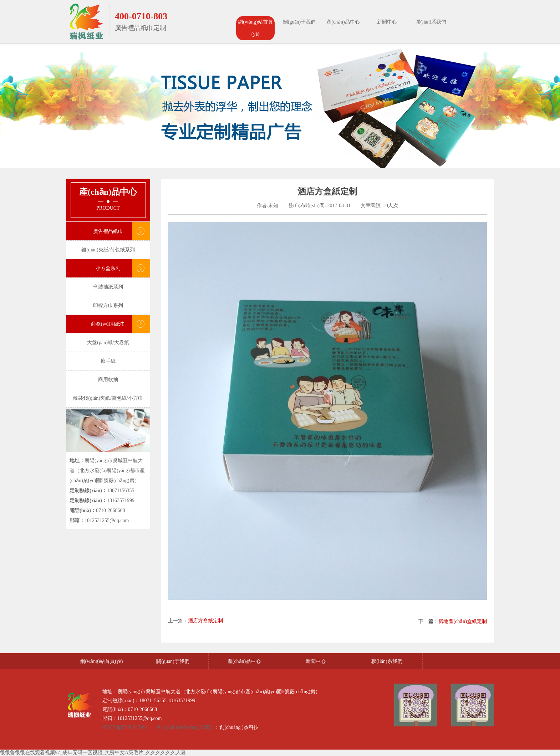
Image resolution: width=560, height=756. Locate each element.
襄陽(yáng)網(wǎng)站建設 (185, 727)
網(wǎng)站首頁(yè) (255, 28)
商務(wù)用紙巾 (108, 324)
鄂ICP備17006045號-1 (126, 727)
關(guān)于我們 (299, 22)
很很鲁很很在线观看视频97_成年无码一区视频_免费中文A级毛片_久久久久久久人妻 (93, 753)
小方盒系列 (108, 268)
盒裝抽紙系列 (108, 287)
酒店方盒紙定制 (205, 621)
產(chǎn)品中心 (343, 22)
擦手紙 (108, 361)
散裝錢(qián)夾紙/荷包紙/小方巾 (108, 398)
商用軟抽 (108, 380)
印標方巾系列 (108, 305)
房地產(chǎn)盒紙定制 (463, 621)
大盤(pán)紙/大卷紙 (108, 343)
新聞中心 (387, 22)
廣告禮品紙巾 (108, 231)
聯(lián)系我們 (431, 22)
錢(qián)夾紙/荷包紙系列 (108, 250)
